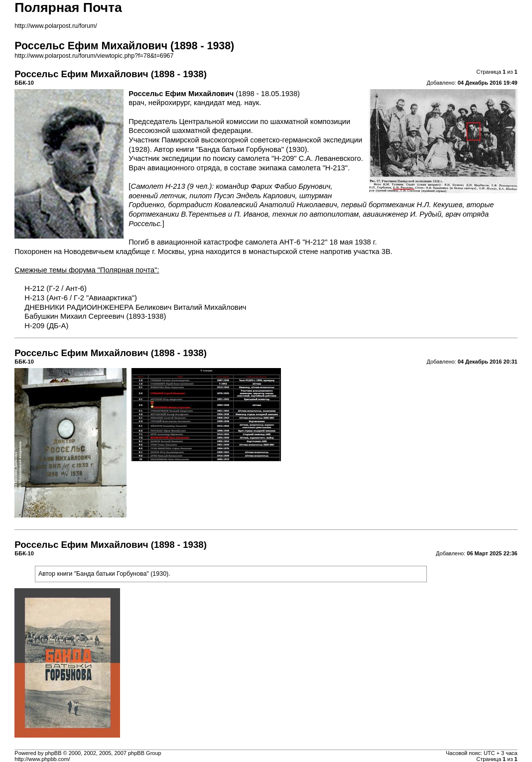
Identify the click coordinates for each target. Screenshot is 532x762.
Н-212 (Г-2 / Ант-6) (56, 288)
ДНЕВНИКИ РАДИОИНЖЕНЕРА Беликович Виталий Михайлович (135, 307)
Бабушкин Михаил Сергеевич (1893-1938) (95, 316)
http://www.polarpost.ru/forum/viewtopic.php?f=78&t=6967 (94, 56)
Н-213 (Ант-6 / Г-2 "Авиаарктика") (81, 298)
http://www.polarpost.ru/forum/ (56, 26)
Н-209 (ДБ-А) (46, 326)
